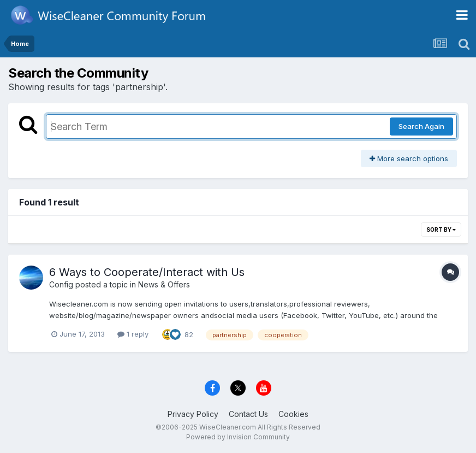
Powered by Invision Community (238, 437)
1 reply (133, 334)
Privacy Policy (193, 414)
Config (61, 284)
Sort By (441, 230)
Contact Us (248, 414)
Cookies (293, 414)
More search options (409, 158)
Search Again (421, 126)
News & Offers (164, 284)
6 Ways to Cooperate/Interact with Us (147, 272)
